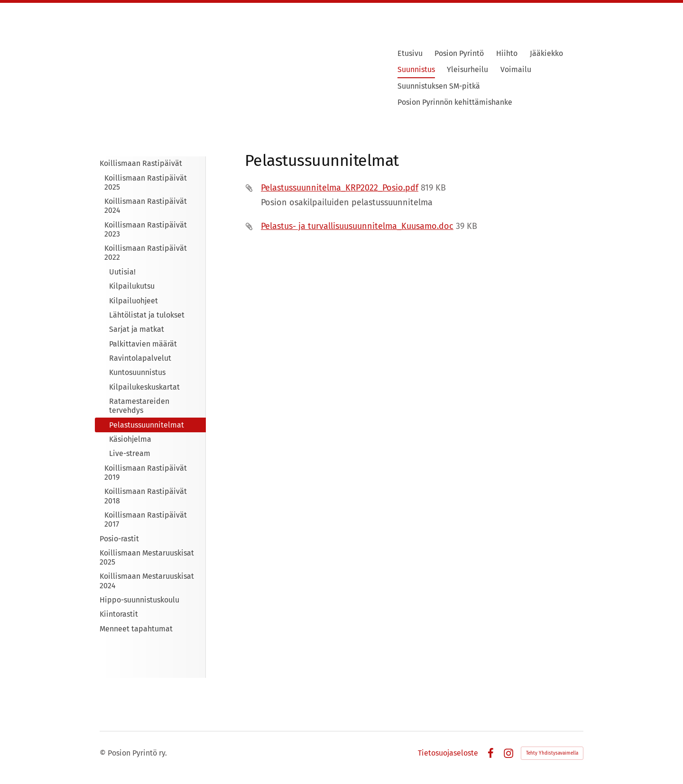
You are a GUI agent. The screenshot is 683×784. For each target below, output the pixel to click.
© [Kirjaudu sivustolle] (104, 753)
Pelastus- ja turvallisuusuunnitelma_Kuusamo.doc (357, 226)
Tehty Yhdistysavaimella (552, 753)
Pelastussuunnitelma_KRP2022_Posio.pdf (340, 188)
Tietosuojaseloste (448, 753)
